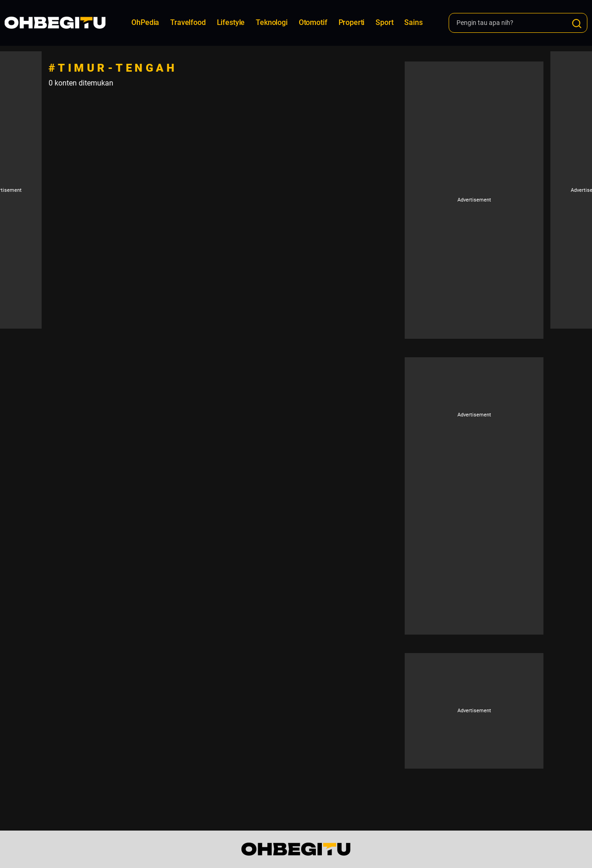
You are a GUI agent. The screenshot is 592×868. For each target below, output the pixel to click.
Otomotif (313, 22)
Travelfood (188, 22)
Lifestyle (231, 22)
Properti (352, 22)
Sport (384, 22)
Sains (413, 22)
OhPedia (145, 22)
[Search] (577, 24)
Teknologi (272, 22)
